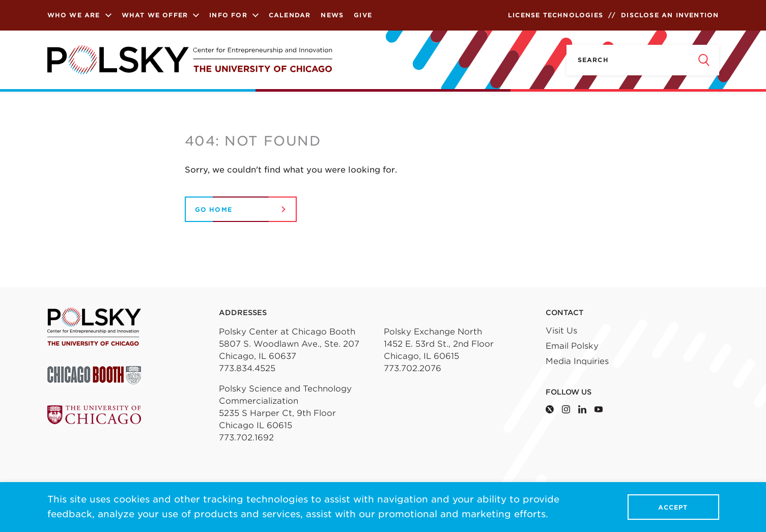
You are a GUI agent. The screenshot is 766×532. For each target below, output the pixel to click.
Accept (673, 507)
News (332, 15)
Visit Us (561, 331)
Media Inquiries (577, 361)
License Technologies (556, 15)
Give (363, 15)
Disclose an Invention (670, 15)
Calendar (290, 15)
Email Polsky (572, 346)
